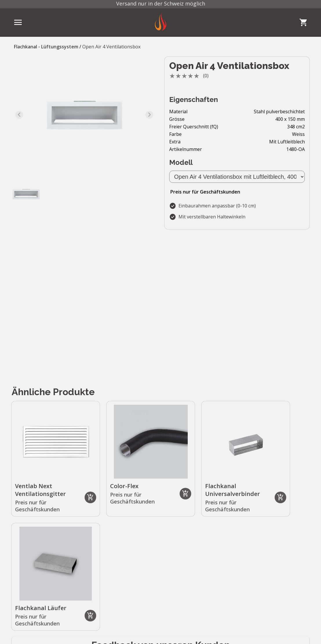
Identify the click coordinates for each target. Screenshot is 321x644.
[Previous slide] (19, 115)
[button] (26, 194)
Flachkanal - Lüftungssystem (46, 47)
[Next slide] (149, 115)
